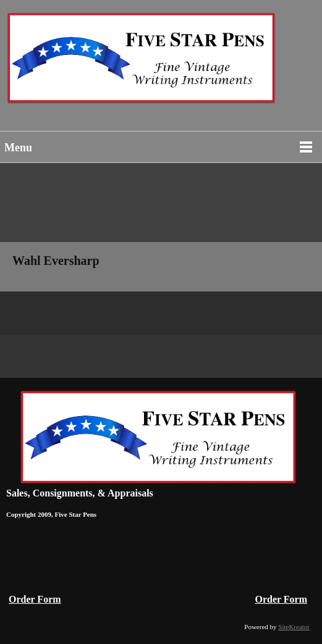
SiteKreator (294, 627)
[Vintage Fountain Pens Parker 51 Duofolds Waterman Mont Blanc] (161, 64)
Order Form (35, 599)
